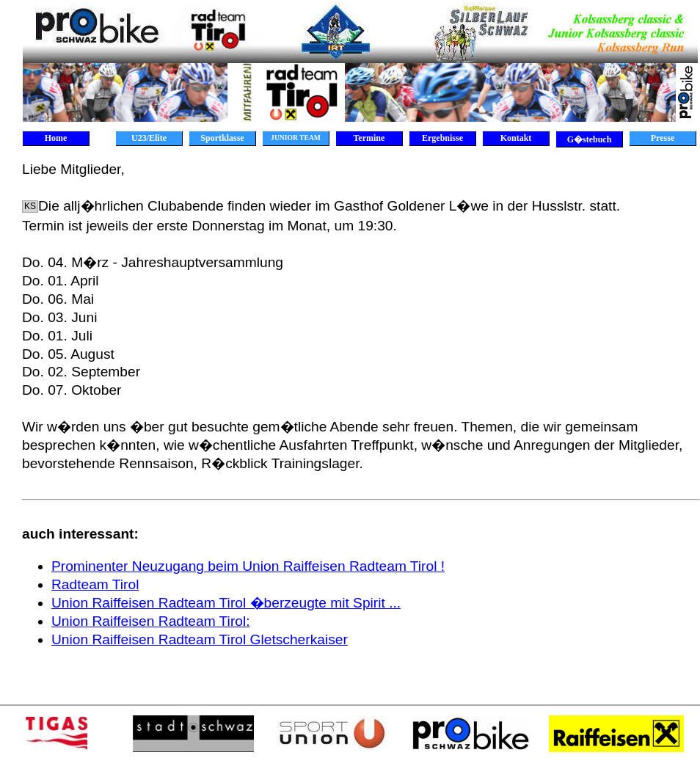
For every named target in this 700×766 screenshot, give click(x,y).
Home (56, 138)
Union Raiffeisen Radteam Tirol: (151, 621)
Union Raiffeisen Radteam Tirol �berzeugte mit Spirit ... (226, 603)
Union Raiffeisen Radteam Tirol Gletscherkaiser (200, 639)
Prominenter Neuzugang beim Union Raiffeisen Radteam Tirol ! (248, 566)
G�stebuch (590, 139)
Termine (369, 138)
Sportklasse (222, 138)
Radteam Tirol (95, 584)
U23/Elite (149, 138)
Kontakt (516, 138)
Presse (663, 138)
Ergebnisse (442, 138)
